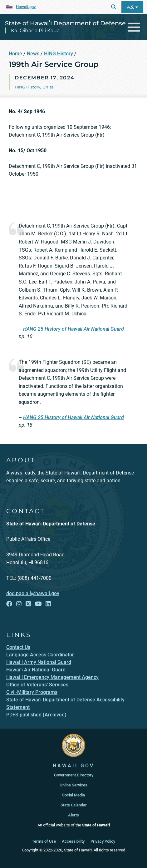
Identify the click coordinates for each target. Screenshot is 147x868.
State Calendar (74, 805)
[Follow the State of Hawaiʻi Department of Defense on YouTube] (38, 604)
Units (48, 87)
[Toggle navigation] (134, 27)
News (33, 54)
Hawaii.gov (26, 7)
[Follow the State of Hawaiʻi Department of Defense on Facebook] (9, 604)
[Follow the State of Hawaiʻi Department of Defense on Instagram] (19, 604)
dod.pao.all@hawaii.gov (33, 593)
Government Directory (74, 775)
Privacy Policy (103, 841)
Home (15, 54)
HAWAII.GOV (73, 766)
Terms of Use (44, 841)
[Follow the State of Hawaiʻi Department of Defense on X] (28, 604)
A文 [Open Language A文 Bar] (132, 7)
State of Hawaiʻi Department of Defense (65, 23)
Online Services (73, 785)
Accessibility (73, 841)
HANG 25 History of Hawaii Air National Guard (73, 329)
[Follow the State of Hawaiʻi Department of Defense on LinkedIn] (48, 604)
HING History (59, 54)
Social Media (73, 795)
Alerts (73, 815)
